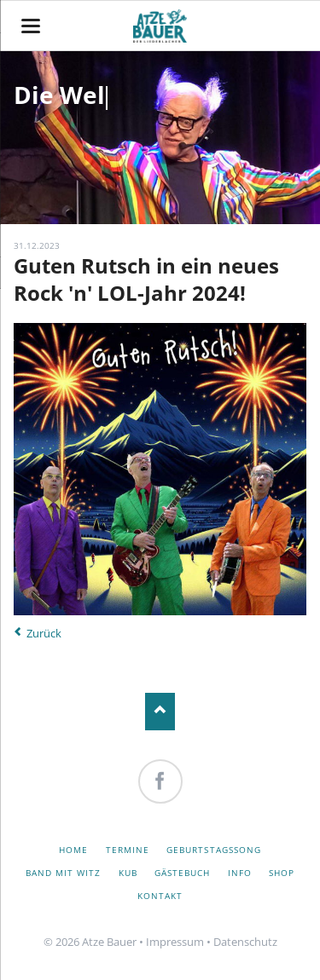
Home (73, 850)
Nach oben (160, 711)
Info (240, 873)
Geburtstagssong (214, 850)
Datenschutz (245, 942)
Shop (282, 873)
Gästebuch (182, 873)
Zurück (44, 633)
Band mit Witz (64, 873)
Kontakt (160, 896)
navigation (31, 26)
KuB (128, 873)
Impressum (175, 942)
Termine (128, 850)
